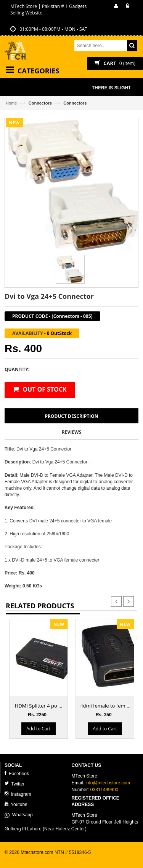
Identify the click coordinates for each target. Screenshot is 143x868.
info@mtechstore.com (108, 783)
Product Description (71, 416)
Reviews (71, 432)
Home (11, 103)
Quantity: (17, 369)
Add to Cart (38, 728)
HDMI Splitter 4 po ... (39, 706)
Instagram (18, 794)
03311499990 (104, 790)
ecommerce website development (39, 859)
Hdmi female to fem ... (105, 706)
